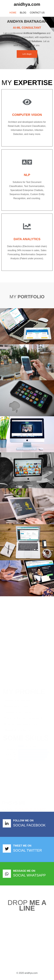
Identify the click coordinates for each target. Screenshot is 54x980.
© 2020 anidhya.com (27, 973)
